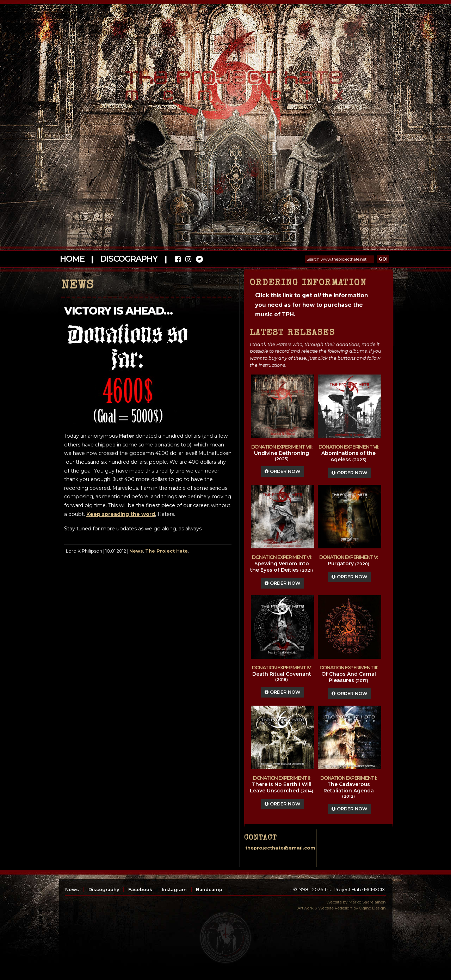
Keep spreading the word (121, 514)
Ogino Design (372, 908)
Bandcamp (209, 890)
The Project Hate (166, 551)
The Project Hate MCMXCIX (224, 81)
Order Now (283, 471)
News (136, 551)
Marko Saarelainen (367, 902)
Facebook (140, 890)
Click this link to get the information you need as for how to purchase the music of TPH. (311, 305)
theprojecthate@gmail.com (280, 848)
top (225, 938)
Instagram (174, 890)
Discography (129, 259)
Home (72, 259)
